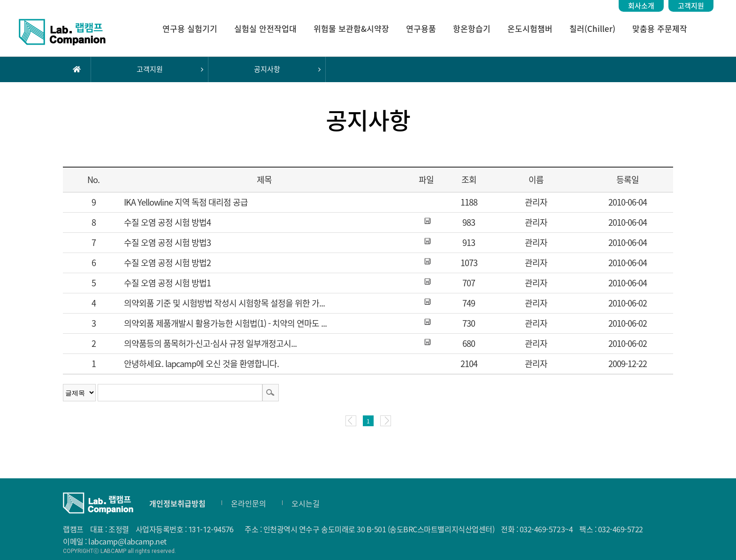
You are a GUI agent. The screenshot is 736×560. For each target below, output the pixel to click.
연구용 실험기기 (190, 28)
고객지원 (691, 6)
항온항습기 (472, 28)
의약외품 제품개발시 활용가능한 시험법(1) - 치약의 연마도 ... (225, 323)
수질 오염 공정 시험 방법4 (167, 222)
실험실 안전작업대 (265, 28)
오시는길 (306, 503)
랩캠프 (62, 32)
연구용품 (421, 28)
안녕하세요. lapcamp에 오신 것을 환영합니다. (201, 364)
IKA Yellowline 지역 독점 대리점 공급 (186, 202)
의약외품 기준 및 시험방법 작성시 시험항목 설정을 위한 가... (224, 303)
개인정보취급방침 (177, 503)
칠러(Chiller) (592, 28)
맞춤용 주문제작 (660, 28)
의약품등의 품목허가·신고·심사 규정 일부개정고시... (210, 343)
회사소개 (641, 6)
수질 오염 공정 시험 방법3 (167, 242)
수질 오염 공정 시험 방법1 (167, 283)
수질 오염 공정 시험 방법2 (167, 263)
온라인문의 (249, 503)
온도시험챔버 (530, 28)
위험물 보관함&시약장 (351, 28)
